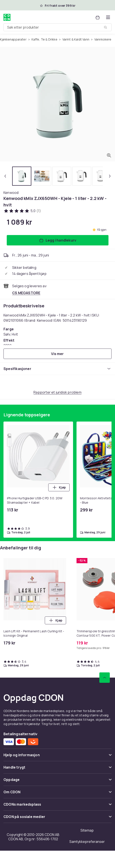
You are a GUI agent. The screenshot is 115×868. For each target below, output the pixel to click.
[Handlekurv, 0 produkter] (98, 17)
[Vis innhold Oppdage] (57, 781)
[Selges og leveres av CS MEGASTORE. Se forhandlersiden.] (26, 293)
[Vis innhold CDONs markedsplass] (57, 806)
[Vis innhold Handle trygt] (57, 769)
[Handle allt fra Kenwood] (11, 193)
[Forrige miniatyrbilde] (5, 176)
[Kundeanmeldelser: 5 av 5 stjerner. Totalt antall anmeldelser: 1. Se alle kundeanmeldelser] (22, 211)
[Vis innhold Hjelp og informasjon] (57, 757)
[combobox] (57, 27)
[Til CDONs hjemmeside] (7, 17)
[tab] (22, 176)
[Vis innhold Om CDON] (57, 794)
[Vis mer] (57, 354)
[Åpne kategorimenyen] (108, 17)
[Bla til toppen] (105, 678)
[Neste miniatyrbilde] (110, 176)
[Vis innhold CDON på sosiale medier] (57, 819)
